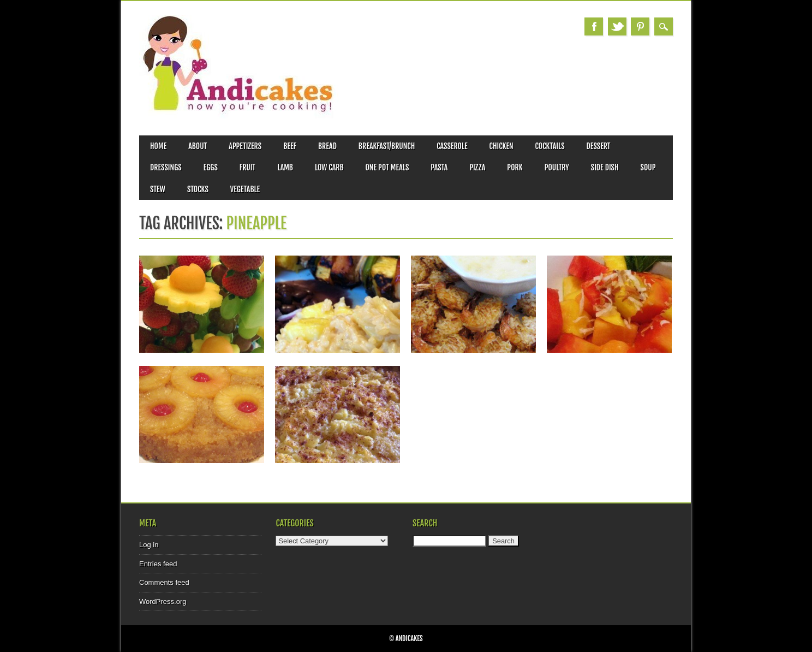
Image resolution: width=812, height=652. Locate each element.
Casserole (452, 146)
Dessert (599, 146)
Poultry (557, 167)
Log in (149, 545)
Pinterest (640, 26)
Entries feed (158, 564)
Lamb (285, 167)
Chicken (501, 146)
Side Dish (605, 167)
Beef (290, 146)
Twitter (617, 26)
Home (158, 146)
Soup (648, 167)
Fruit (247, 167)
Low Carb (329, 167)
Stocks (198, 189)
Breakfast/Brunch (387, 146)
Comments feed (164, 582)
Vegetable (245, 189)
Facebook (594, 26)
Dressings (166, 167)
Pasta (439, 167)
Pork (515, 167)
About (198, 146)
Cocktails (550, 146)
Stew (158, 189)
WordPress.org (163, 601)
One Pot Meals (387, 167)
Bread (327, 146)
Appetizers (245, 146)
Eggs (211, 167)
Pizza (477, 167)
